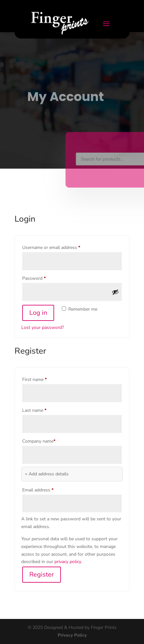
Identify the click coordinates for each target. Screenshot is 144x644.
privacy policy (68, 562)
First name (34, 379)
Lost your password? (43, 327)
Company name (39, 441)
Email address (47, 489)
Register (42, 574)
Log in (38, 313)
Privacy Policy (72, 635)
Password (43, 278)
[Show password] (115, 292)
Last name (34, 410)
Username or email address (60, 247)
